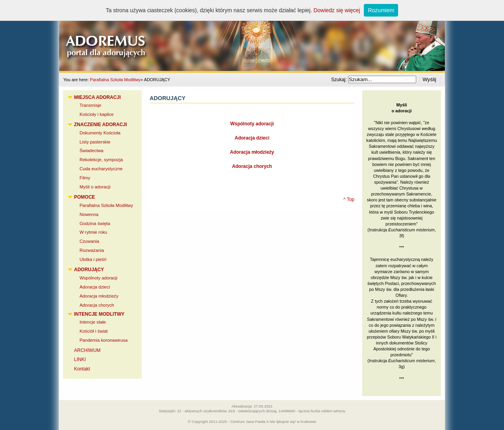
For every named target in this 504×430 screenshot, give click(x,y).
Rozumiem (381, 10)
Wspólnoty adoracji (252, 124)
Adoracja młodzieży (252, 152)
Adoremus (252, 35)
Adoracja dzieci (252, 138)
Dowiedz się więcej (337, 10)
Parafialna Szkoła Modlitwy (115, 80)
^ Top (349, 199)
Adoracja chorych (252, 166)
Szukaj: (340, 80)
